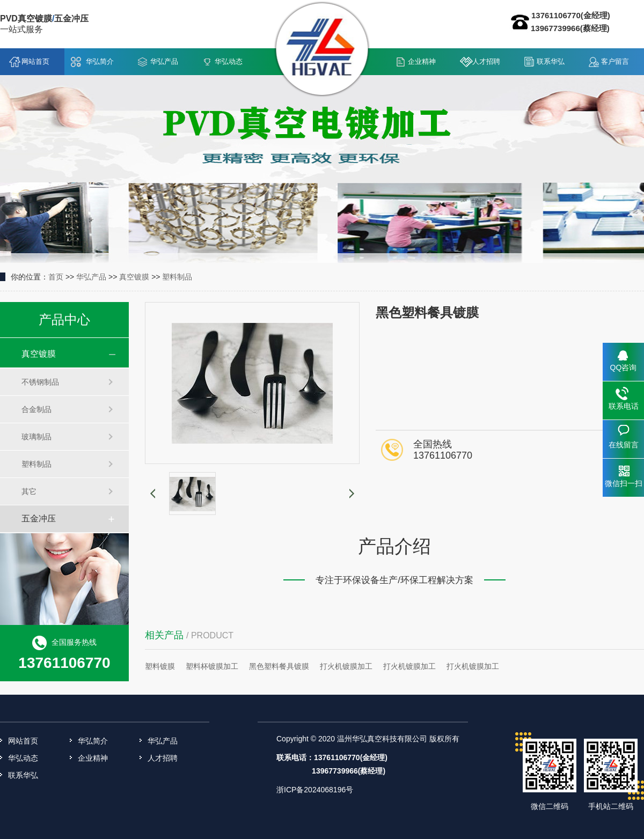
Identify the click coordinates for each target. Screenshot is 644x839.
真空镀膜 (134, 277)
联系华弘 (551, 61)
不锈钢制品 (40, 382)
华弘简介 (100, 61)
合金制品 (36, 409)
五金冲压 (39, 518)
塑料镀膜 (160, 666)
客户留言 (615, 61)
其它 (29, 491)
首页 (56, 277)
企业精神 (422, 61)
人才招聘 (486, 61)
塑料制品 (177, 277)
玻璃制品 (36, 437)
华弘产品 (164, 61)
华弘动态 (229, 61)
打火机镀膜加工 (346, 666)
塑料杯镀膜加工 (212, 666)
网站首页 (35, 61)
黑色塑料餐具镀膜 (279, 666)
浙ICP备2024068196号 (315, 790)
